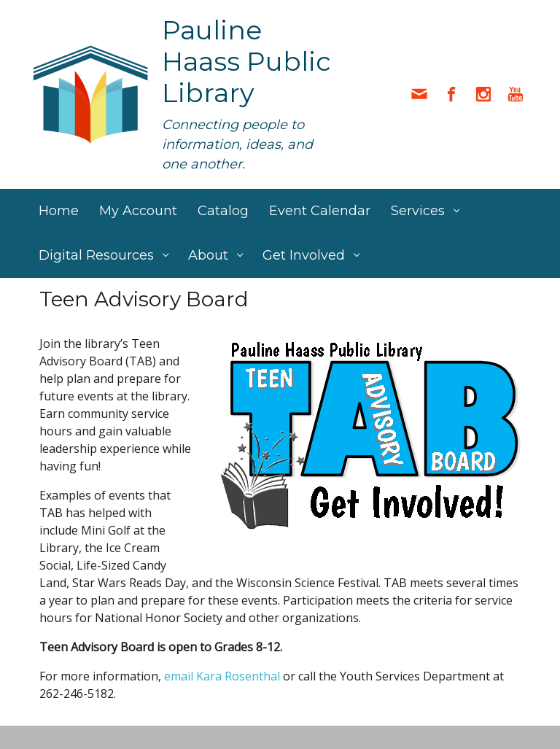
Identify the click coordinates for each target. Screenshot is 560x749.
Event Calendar (320, 211)
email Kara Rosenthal (222, 676)
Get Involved (304, 255)
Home (59, 211)
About (208, 255)
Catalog (223, 211)
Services (418, 211)
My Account (138, 211)
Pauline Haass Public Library (246, 61)
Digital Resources (96, 255)
